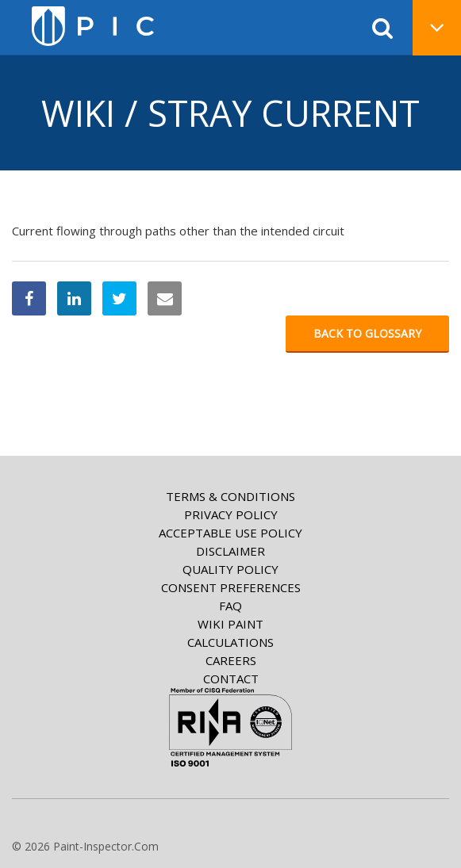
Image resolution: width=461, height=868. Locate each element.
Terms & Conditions (230, 496)
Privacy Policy (231, 514)
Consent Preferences (231, 587)
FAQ (230, 606)
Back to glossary (367, 333)
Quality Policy (230, 569)
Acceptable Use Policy (230, 533)
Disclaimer (230, 551)
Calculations (230, 642)
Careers (231, 660)
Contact (231, 679)
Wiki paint (230, 624)
